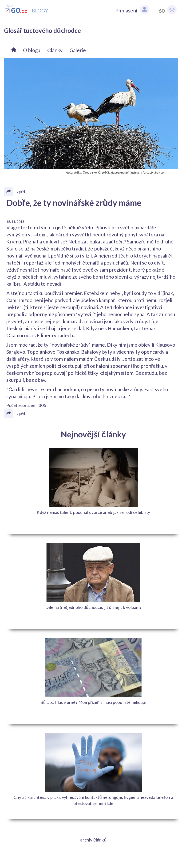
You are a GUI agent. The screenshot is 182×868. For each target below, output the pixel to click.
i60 (167, 10)
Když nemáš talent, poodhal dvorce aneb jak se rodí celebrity (93, 512)
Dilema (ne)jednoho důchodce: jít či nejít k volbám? (93, 607)
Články (55, 50)
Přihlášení (132, 9)
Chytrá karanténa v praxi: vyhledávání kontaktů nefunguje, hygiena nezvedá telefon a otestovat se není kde (93, 800)
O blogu (32, 50)
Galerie (78, 50)
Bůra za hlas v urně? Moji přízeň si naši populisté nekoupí (93, 702)
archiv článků (93, 840)
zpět (15, 413)
